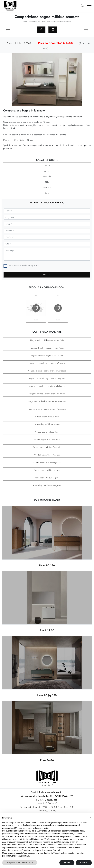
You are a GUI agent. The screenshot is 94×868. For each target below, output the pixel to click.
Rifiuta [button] (67, 862)
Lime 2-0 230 (47, 565)
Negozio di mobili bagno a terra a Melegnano (47, 409)
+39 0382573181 (49, 800)
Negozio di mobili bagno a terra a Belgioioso (47, 386)
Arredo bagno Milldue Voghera (47, 455)
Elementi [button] (47, 171)
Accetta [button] (84, 862)
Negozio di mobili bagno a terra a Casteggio (47, 371)
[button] (90, 818)
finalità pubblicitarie (31, 839)
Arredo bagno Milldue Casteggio (47, 447)
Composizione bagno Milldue (61, 21)
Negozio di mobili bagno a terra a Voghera (47, 378)
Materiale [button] (47, 176)
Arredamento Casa (34, 21)
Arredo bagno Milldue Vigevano (47, 478)
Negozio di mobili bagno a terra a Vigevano (47, 401)
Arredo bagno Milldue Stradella (47, 440)
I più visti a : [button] (47, 187)
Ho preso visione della (24, 265)
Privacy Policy (33, 265)
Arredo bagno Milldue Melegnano (47, 485)
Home (25, 21)
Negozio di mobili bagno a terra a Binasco (47, 394)
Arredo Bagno (46, 21)
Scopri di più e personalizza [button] (20, 862)
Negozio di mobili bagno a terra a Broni (47, 355)
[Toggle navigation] (89, 5)
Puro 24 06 (47, 760)
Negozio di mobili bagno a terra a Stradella (47, 363)
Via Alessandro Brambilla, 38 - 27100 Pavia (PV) (47, 796)
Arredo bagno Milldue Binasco (47, 470)
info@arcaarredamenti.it (50, 792)
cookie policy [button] (43, 828)
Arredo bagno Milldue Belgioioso (47, 462)
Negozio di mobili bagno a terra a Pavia (47, 340)
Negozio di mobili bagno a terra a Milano (47, 348)
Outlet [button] (47, 193)
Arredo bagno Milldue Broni (47, 432)
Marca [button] (47, 165)
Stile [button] (47, 182)
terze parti (46, 831)
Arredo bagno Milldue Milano (47, 424)
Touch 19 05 (47, 630)
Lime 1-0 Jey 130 (47, 695)
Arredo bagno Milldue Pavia (47, 417)
